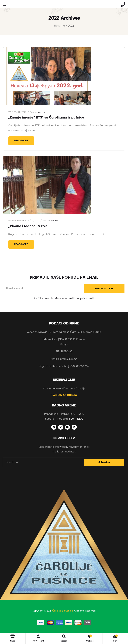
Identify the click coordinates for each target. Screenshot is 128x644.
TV (9, 112)
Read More (21, 141)
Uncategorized (16, 221)
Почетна (60, 26)
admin (41, 112)
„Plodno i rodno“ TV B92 (28, 226)
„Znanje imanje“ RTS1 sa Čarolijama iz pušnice (46, 118)
